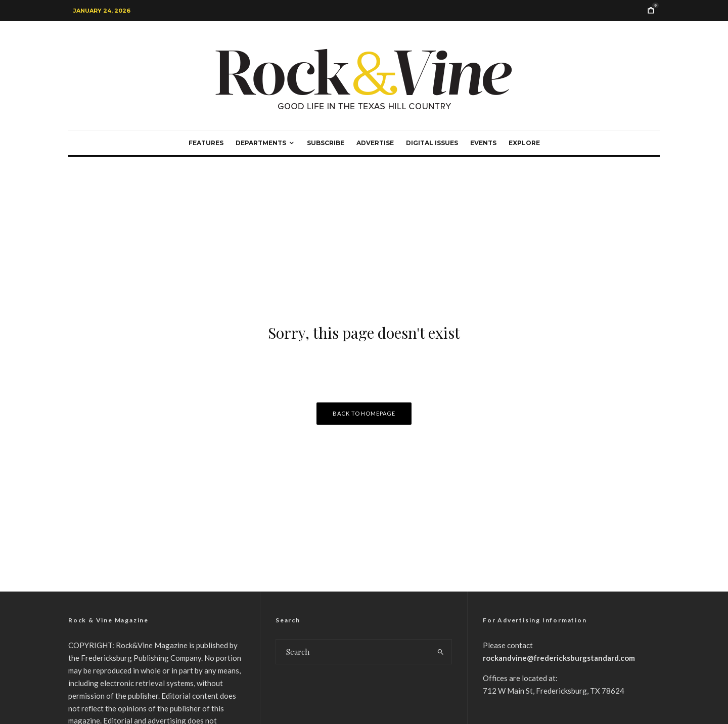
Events (483, 143)
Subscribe (326, 143)
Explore (524, 143)
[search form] (353, 652)
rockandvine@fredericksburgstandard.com (559, 658)
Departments (261, 143)
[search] (441, 652)
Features (206, 143)
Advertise (375, 143)
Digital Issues (432, 143)
